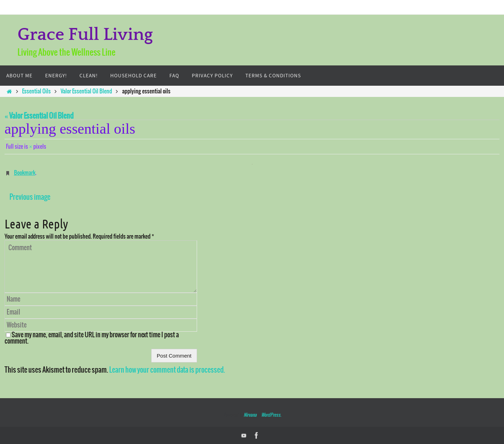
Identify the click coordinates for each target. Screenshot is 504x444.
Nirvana (250, 415)
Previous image (30, 197)
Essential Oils (36, 91)
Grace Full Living (85, 35)
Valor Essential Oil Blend (86, 91)
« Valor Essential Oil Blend (39, 116)
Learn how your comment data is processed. (167, 370)
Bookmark (25, 173)
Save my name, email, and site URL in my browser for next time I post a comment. (92, 338)
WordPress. (271, 415)
